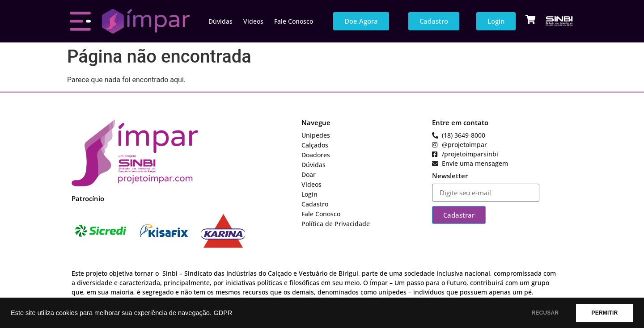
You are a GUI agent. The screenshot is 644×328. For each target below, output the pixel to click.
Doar (309, 175)
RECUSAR (545, 313)
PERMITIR (604, 313)
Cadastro (315, 204)
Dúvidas (220, 21)
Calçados (315, 145)
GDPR (223, 313)
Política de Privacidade (336, 224)
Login (309, 194)
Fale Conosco (294, 21)
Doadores (316, 155)
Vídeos (253, 21)
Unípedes (316, 135)
